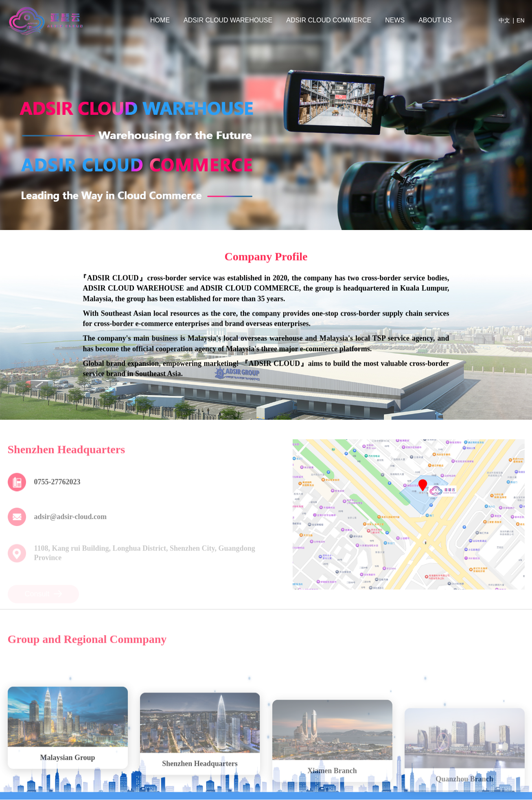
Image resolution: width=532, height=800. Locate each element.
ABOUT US (435, 20)
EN (520, 20)
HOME (160, 20)
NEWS (395, 20)
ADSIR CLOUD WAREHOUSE (228, 20)
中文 (504, 20)
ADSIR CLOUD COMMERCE (329, 20)
